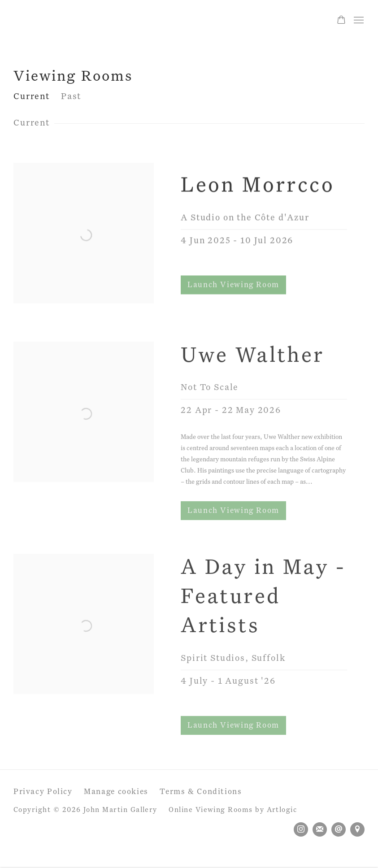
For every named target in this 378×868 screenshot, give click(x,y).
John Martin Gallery (76, 21)
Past (71, 97)
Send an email (339, 829)
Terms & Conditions (201, 792)
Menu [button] (358, 21)
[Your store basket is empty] (341, 21)
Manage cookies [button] (116, 792)
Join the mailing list (320, 829)
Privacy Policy (43, 792)
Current (32, 97)
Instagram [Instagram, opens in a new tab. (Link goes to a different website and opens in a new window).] (301, 829)
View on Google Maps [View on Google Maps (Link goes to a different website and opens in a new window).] (357, 829)
